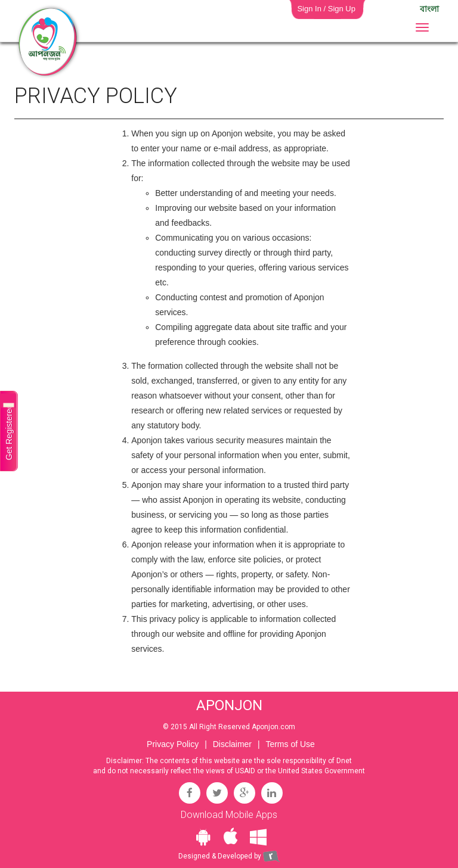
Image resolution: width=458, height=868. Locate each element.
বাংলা (429, 9)
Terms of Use (290, 744)
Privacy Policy (173, 744)
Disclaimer (232, 744)
